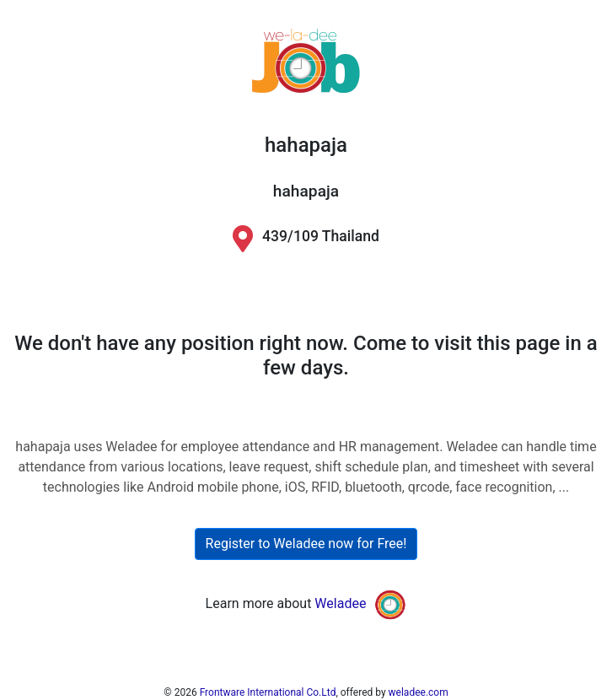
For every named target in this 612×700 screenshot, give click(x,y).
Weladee (340, 604)
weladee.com (419, 692)
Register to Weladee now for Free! (306, 544)
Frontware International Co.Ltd (268, 692)
